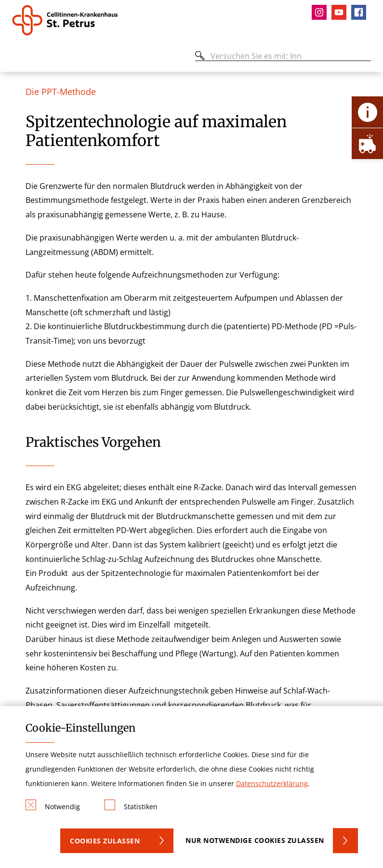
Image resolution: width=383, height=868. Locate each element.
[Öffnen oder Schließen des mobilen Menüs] (17, 58)
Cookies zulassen (105, 841)
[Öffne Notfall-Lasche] (367, 143)
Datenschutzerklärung (272, 783)
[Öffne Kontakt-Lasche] (367, 112)
